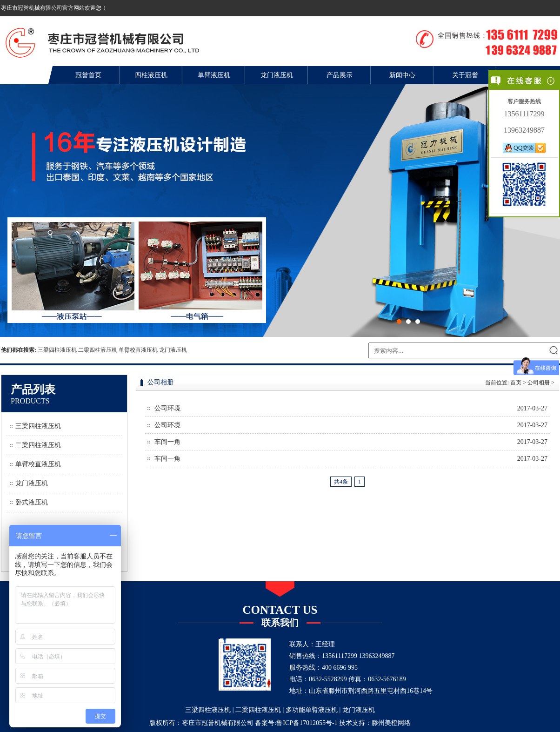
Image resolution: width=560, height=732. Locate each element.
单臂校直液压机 (138, 350)
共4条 (341, 482)
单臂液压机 (214, 75)
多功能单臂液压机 (312, 710)
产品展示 (340, 75)
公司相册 (539, 383)
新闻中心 (402, 75)
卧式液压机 (32, 502)
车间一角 (167, 442)
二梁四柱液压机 (98, 350)
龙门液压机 (277, 75)
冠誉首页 (88, 75)
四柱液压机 (151, 75)
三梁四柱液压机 (57, 350)
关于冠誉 (465, 75)
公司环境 (167, 408)
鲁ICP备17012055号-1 (307, 723)
